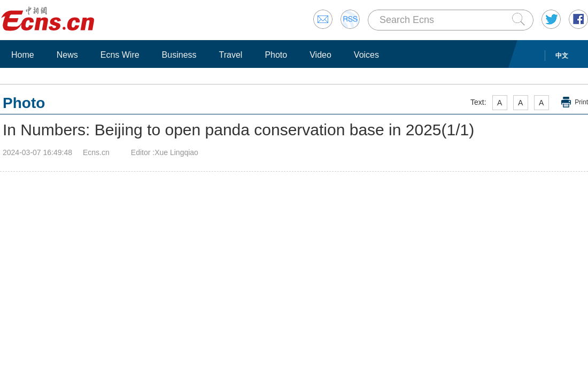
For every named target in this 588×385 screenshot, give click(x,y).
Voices (366, 55)
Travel (231, 55)
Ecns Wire (120, 55)
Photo (276, 55)
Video (320, 55)
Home (23, 55)
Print (581, 102)
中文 (562, 56)
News (67, 55)
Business (179, 55)
